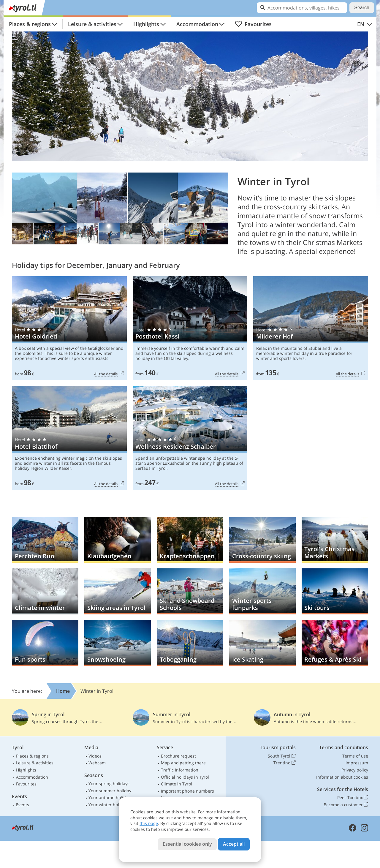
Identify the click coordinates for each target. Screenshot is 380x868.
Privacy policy (355, 770)
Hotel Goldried (69, 328)
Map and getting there (183, 763)
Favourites (253, 24)
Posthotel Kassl (190, 328)
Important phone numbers (187, 791)
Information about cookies (342, 777)
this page (149, 823)
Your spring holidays (109, 784)
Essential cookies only (187, 844)
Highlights (146, 24)
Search (362, 8)
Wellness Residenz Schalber (190, 438)
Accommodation (197, 24)
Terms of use (355, 756)
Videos (95, 756)
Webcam (97, 763)
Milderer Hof (311, 328)
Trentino (285, 763)
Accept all (234, 844)
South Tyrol (282, 756)
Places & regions (30, 24)
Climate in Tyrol (176, 784)
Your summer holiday (110, 791)
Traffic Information (180, 770)
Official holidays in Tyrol (185, 777)
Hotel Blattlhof (69, 438)
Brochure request (178, 756)
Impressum (357, 763)
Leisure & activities (92, 24)
